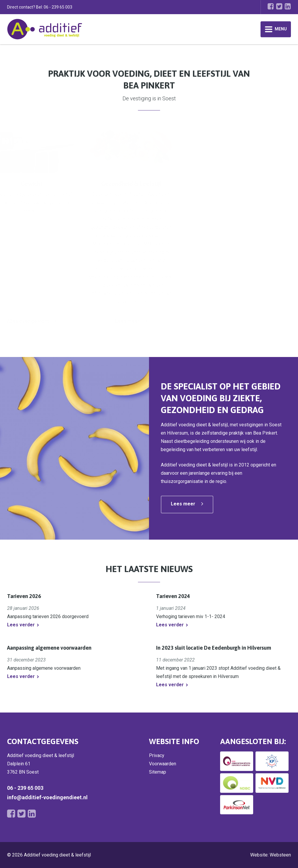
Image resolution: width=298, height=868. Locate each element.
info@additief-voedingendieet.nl (47, 797)
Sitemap (158, 772)
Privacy (157, 755)
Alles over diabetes (43, 321)
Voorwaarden (163, 764)
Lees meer (152, 321)
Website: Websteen (271, 855)
